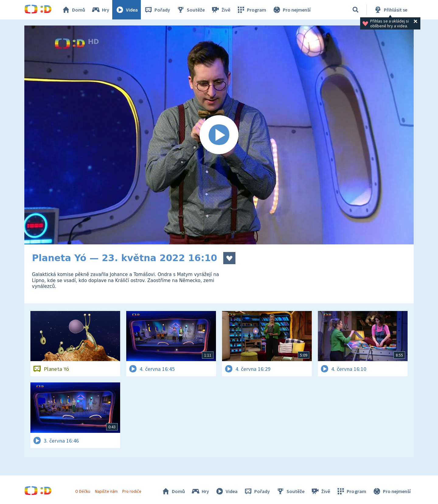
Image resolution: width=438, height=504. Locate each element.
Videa (127, 10)
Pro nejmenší (291, 10)
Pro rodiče (132, 491)
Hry (100, 10)
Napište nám (106, 491)
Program (251, 10)
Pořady (157, 10)
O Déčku (83, 491)
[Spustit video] (219, 135)
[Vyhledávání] (356, 10)
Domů (73, 10)
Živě (221, 10)
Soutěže (190, 10)
